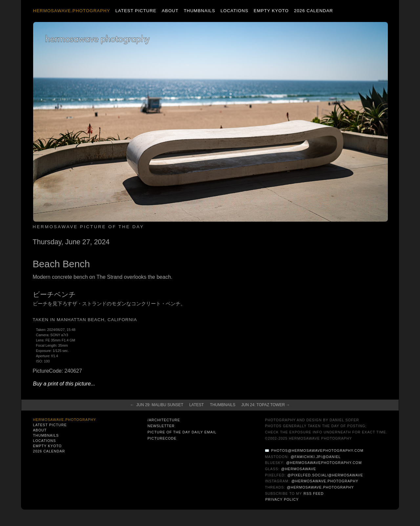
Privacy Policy (282, 499)
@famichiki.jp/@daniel (316, 457)
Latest (197, 405)
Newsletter (161, 426)
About (170, 11)
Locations (234, 11)
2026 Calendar (314, 11)
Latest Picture (136, 11)
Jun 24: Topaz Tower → (265, 405)
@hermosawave (299, 469)
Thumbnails (199, 11)
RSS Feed (314, 493)
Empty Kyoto (271, 11)
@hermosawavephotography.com (324, 463)
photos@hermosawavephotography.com (317, 450)
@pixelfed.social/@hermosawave (325, 475)
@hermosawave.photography (325, 481)
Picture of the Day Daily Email (182, 432)
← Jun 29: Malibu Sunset (157, 405)
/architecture (164, 420)
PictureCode (162, 438)
